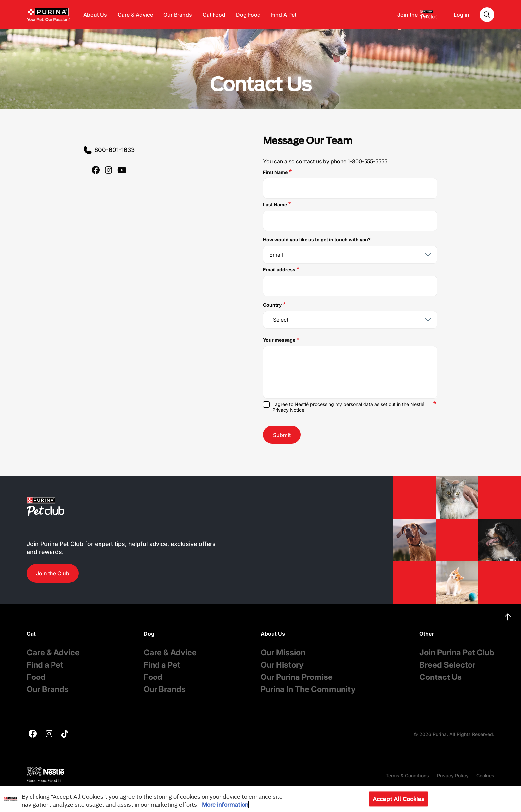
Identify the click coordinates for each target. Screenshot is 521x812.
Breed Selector (447, 665)
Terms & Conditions (407, 776)
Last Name (275, 204)
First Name (275, 172)
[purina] (96, 171)
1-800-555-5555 (367, 161)
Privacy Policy (453, 776)
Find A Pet (284, 15)
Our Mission (283, 652)
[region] (260, 799)
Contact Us (440, 677)
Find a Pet (45, 665)
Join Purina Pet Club (457, 652)
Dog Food (248, 15)
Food (36, 677)
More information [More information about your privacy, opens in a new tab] (225, 805)
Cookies (485, 776)
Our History (282, 665)
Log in (461, 15)
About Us (95, 15)
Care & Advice (135, 15)
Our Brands (178, 15)
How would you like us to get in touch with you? (317, 240)
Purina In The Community (308, 689)
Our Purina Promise (297, 677)
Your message (279, 340)
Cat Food (214, 15)
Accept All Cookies (399, 799)
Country (272, 305)
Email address (279, 270)
